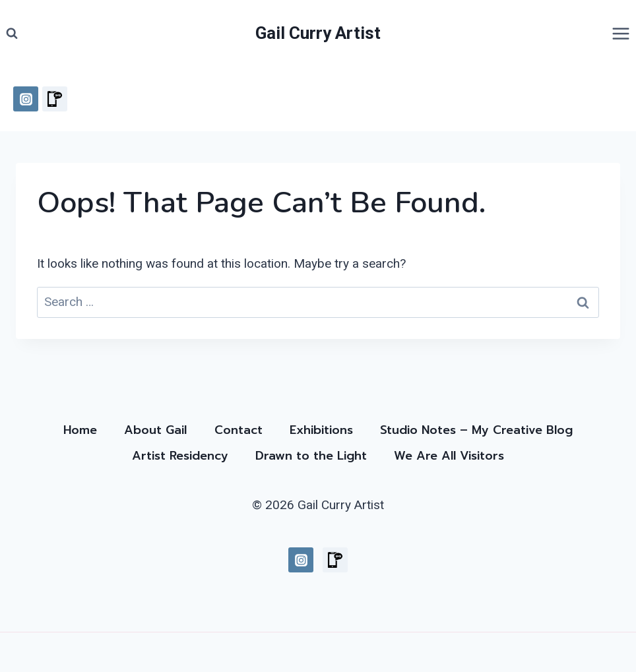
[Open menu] (620, 33)
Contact (238, 430)
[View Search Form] (12, 34)
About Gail (155, 430)
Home (80, 430)
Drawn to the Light (311, 456)
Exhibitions (321, 430)
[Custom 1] (55, 99)
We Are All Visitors (449, 456)
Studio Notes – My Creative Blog (476, 430)
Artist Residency (180, 456)
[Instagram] (26, 99)
